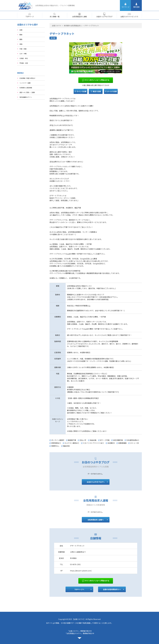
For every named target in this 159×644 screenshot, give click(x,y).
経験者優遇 (122, 443)
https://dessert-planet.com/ (81, 571)
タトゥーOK (134, 443)
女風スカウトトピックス (129, 17)
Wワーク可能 (105, 440)
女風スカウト (57, 26)
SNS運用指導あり (133, 440)
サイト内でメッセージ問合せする (96, 80)
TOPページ (30, 17)
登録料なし (55, 446)
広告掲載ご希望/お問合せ (27, 78)
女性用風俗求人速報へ (96, 520)
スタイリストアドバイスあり (93, 443)
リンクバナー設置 (25, 83)
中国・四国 (23, 49)
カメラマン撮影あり (72, 443)
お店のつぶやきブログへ (96, 482)
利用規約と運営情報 (26, 88)
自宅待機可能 (118, 440)
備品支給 (66, 446)
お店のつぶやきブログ (104, 17)
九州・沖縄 (23, 54)
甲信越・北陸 (24, 63)
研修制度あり (56, 443)
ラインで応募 (80, 91)
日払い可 (83, 440)
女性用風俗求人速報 (79, 17)
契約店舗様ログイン (26, 97)
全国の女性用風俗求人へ (112, 589)
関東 (21, 35)
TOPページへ (79, 589)
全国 (21, 30)
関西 (21, 39)
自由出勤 (93, 440)
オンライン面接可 (58, 440)
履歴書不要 (72, 440)
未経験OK (111, 443)
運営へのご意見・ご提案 (27, 92)
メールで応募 (111, 91)
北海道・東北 (24, 58)
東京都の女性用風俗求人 (73, 26)
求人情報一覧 (55, 17)
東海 (21, 44)
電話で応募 (96, 91)
